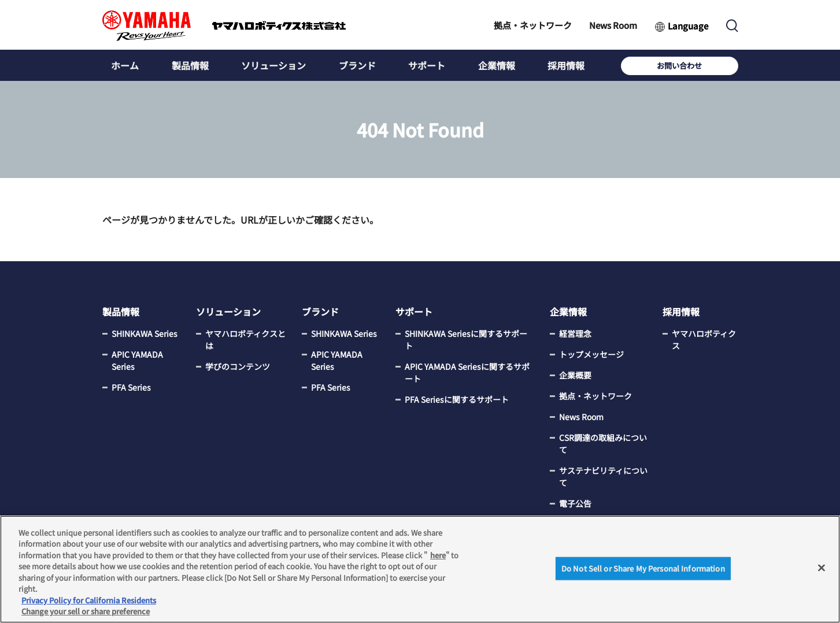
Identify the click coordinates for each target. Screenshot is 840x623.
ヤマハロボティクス (704, 340)
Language (688, 26)
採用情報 (561, 65)
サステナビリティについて (603, 477)
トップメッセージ (591, 355)
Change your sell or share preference (86, 611)
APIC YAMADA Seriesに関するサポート (467, 373)
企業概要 (575, 376)
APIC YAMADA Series (137, 361)
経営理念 (575, 334)
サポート (423, 65)
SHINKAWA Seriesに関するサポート (466, 340)
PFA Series (131, 388)
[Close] (822, 568)
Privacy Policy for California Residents (89, 600)
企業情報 (492, 65)
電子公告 (575, 504)
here (438, 555)
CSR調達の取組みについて (603, 444)
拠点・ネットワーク (533, 25)
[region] (420, 569)
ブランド (354, 65)
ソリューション (272, 65)
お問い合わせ (701, 66)
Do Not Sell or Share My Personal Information (643, 568)
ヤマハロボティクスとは (245, 340)
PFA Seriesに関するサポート (457, 400)
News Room (613, 25)
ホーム (125, 65)
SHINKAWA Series (145, 334)
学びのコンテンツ (238, 367)
